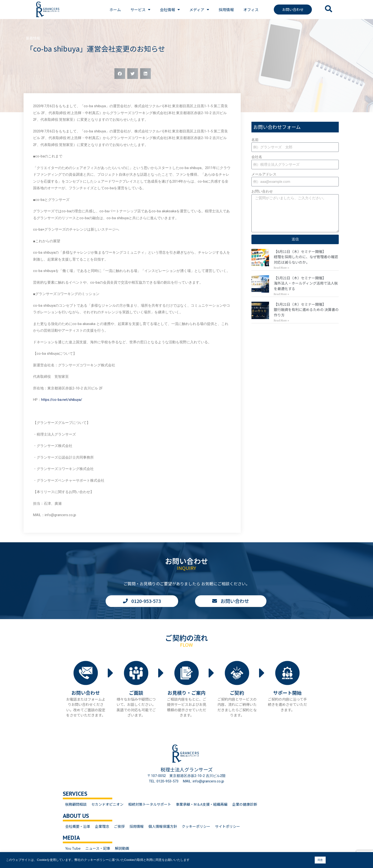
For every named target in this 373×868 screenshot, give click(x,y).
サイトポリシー (228, 826)
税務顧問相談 (76, 804)
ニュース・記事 (98, 848)
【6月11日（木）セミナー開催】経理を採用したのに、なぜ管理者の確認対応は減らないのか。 (306, 257)
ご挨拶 (119, 826)
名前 (255, 140)
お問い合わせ (262, 191)
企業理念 (102, 826)
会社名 (257, 157)
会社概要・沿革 (78, 826)
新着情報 (33, 38)
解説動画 (122, 848)
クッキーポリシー (196, 826)
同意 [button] (320, 860)
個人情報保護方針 (163, 826)
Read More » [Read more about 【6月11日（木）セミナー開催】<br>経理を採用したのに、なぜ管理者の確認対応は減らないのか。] (281, 268)
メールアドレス (264, 174)
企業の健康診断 (245, 804)
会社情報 (170, 10)
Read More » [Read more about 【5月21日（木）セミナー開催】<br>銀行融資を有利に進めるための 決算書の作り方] (281, 321)
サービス (140, 10)
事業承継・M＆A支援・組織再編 (202, 804)
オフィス (251, 10)
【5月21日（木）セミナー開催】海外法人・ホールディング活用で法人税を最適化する (306, 283)
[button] (120, 74)
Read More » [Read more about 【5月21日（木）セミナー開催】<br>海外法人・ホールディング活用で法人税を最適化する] (281, 294)
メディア (199, 10)
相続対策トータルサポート (150, 804)
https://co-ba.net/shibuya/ (62, 400)
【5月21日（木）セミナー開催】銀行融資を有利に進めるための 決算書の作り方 (306, 310)
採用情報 (226, 10)
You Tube (73, 848)
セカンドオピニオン (107, 804)
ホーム (115, 10)
